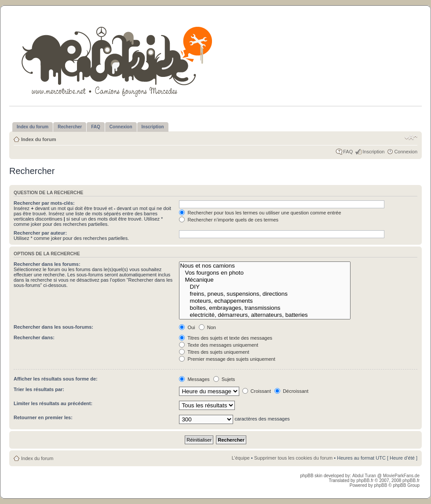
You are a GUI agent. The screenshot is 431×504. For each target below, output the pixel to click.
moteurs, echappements (265, 301)
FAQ (348, 152)
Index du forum (38, 139)
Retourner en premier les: (43, 417)
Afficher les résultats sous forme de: (56, 379)
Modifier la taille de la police (411, 138)
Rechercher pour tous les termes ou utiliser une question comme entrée (260, 213)
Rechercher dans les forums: (47, 264)
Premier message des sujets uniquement (227, 359)
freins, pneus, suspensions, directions (265, 294)
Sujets (224, 379)
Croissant (257, 391)
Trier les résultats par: (39, 389)
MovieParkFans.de (401, 476)
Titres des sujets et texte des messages (226, 338)
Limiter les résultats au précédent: (53, 403)
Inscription (373, 152)
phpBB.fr (365, 480)
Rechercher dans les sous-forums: (53, 327)
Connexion (406, 152)
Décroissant (291, 391)
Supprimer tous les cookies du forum (294, 458)
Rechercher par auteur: (40, 233)
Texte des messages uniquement (219, 345)
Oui (187, 327)
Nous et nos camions (265, 266)
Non (207, 327)
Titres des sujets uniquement (214, 352)
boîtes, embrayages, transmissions (265, 308)
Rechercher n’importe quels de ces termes (229, 220)
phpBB (380, 485)
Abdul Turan (365, 476)
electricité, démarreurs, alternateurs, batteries (265, 315)
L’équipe (241, 458)
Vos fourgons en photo (265, 273)
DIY (265, 287)
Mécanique (265, 280)
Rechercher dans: (34, 337)
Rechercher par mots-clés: (44, 203)
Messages (194, 379)
